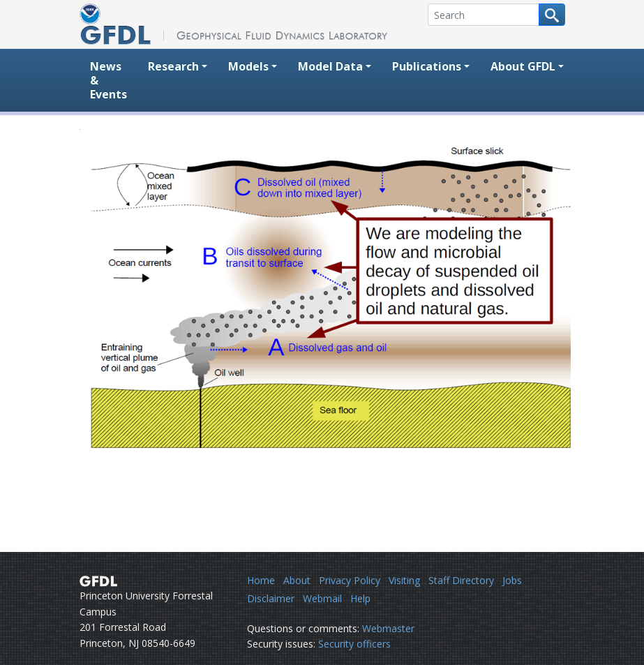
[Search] (484, 15)
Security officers (354, 644)
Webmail (322, 598)
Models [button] (248, 66)
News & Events (108, 80)
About (297, 580)
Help (360, 598)
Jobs (512, 580)
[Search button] (552, 15)
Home (261, 580)
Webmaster (388, 628)
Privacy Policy (350, 580)
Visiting (404, 580)
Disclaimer (271, 598)
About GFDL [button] (523, 66)
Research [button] (173, 66)
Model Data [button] (330, 66)
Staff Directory (461, 580)
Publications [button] (427, 66)
